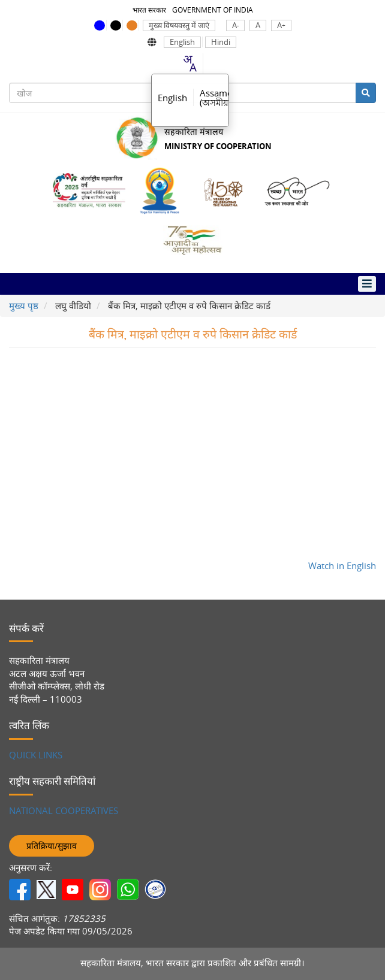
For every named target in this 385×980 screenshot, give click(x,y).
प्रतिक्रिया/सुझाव (52, 846)
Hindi (221, 42)
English (182, 42)
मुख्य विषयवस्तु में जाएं (179, 25)
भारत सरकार (149, 10)
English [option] (172, 98)
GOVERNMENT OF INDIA (213, 10)
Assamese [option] (220, 98)
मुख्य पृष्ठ (24, 306)
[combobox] (190, 63)
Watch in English (342, 565)
